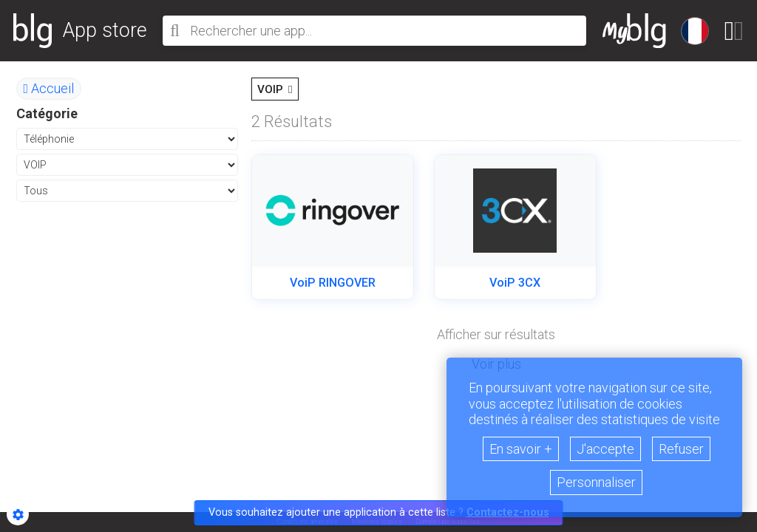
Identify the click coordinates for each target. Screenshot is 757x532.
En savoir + (521, 449)
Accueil (49, 88)
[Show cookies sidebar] (18, 514)
